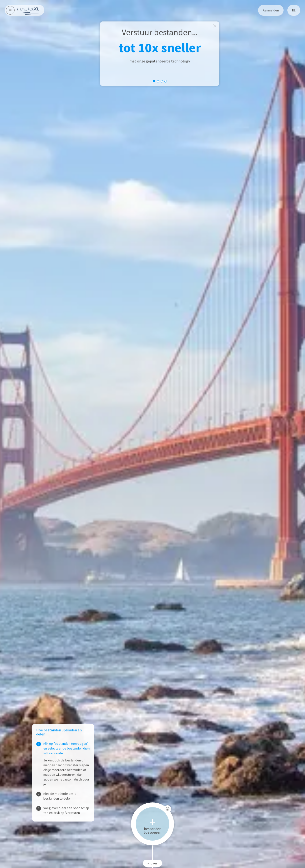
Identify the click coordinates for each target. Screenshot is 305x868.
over (152, 863)
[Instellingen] (168, 809)
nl (294, 10)
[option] (160, 54)
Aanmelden (271, 10)
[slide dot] (154, 81)
